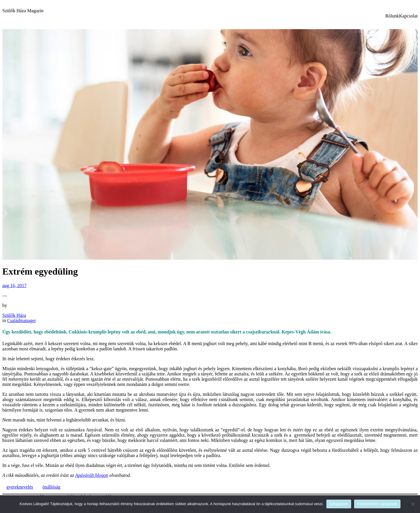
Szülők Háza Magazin (23, 11)
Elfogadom (339, 504)
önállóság (51, 487)
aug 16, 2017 (14, 286)
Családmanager (21, 320)
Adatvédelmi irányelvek (377, 504)
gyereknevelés (20, 487)
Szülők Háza (14, 315)
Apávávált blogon (91, 475)
